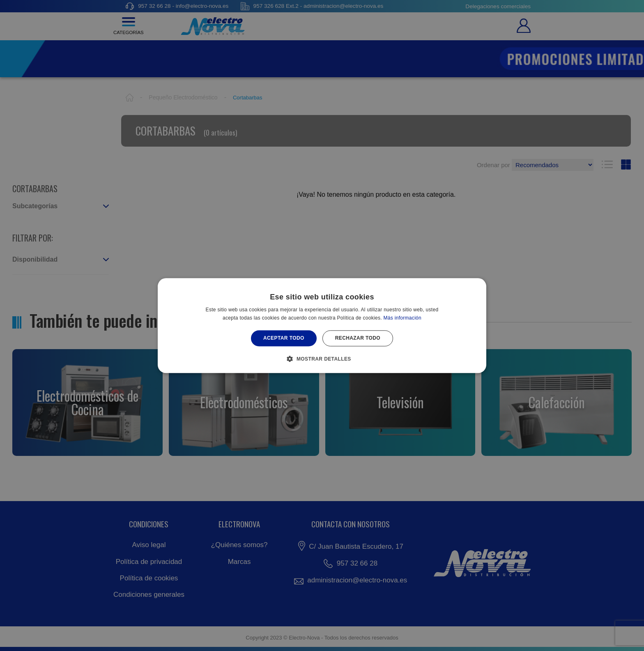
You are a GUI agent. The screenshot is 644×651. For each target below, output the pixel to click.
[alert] (322, 325)
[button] (322, 359)
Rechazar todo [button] (358, 338)
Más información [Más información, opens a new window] (403, 318)
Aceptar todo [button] (284, 338)
